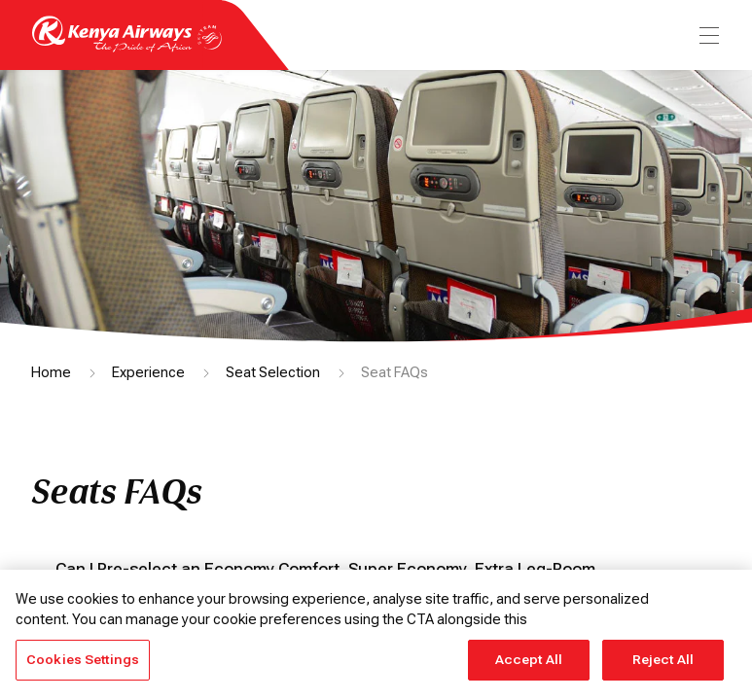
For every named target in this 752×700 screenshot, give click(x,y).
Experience (148, 372)
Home (51, 372)
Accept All (529, 660)
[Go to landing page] (127, 47)
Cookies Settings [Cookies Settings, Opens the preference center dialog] (83, 660)
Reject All (663, 660)
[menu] (707, 35)
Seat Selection (273, 372)
